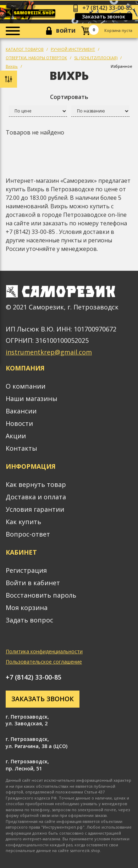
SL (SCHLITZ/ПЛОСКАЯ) (96, 58)
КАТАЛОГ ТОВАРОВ (25, 49)
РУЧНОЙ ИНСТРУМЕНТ (73, 49)
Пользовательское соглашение (44, 662)
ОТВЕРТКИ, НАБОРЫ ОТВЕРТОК (36, 58)
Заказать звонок (104, 17)
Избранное (122, 66)
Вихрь (12, 66)
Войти (66, 31)
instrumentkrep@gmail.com (49, 352)
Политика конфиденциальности (44, 651)
